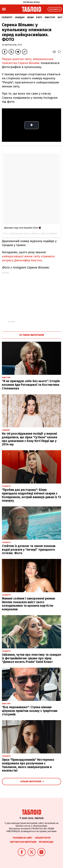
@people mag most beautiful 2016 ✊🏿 (23, 228)
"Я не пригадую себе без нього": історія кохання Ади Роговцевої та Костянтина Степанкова (31, 385)
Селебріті (7, 17)
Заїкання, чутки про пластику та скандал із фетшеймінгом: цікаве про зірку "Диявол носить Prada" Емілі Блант (31, 658)
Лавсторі (50, 17)
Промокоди (46, 842)
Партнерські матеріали (23, 842)
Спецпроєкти (43, 838)
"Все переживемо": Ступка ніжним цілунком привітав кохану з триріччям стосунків (30, 711)
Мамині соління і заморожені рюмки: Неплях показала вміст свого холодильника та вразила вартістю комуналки (29, 604)
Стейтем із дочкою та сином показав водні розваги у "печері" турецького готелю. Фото (29, 550)
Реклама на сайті (23, 838)
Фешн (30, 17)
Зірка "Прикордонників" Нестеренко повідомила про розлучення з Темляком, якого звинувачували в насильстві (28, 765)
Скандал (20, 17)
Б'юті (39, 17)
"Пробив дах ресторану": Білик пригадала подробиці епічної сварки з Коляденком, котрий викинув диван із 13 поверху (31, 495)
